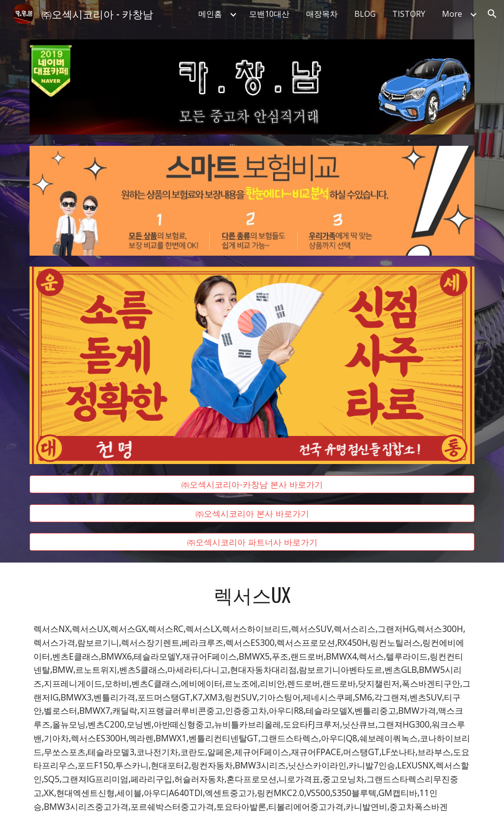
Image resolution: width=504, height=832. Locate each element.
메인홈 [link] (210, 14)
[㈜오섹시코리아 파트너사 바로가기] (252, 542)
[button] (492, 14)
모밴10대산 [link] (269, 14)
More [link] (452, 14)
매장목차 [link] (322, 14)
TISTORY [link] (409, 14)
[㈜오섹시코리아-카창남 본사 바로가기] (252, 484)
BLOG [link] (365, 14)
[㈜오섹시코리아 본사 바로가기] (252, 513)
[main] (252, 595)
